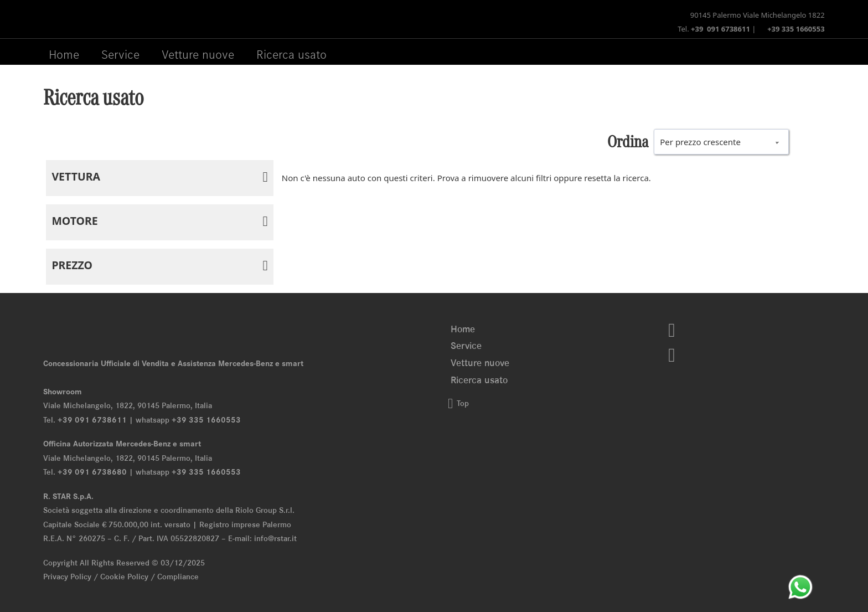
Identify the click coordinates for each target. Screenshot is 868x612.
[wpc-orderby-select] (721, 142)
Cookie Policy (124, 577)
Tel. (714, 29)
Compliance (178, 577)
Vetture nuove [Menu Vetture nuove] (198, 54)
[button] (159, 178)
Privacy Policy (67, 577)
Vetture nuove (480, 363)
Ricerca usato (291, 54)
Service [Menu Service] (120, 54)
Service (466, 346)
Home (64, 54)
